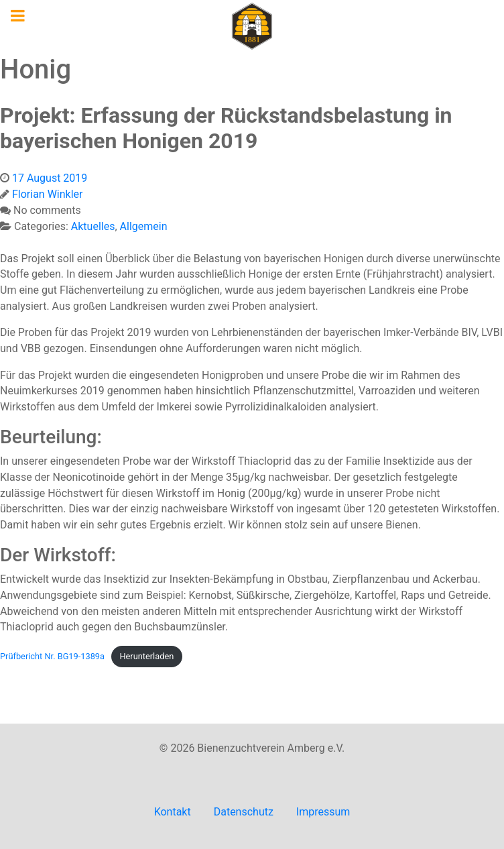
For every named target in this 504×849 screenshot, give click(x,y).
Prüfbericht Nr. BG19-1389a (52, 656)
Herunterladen (146, 656)
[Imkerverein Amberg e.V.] (252, 26)
